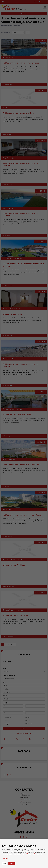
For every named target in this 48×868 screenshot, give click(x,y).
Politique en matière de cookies (34, 854)
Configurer (5, 858)
